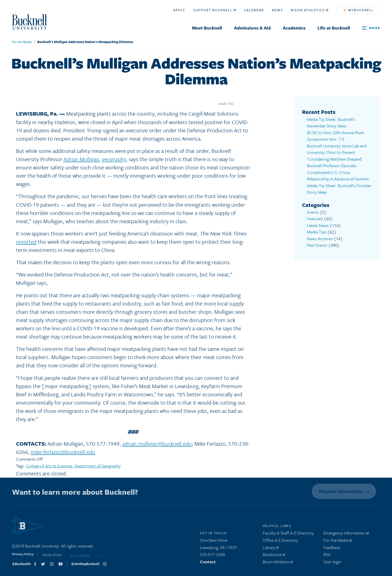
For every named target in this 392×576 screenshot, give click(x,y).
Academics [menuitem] (294, 28)
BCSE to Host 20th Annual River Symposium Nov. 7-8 (335, 136)
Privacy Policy (23, 557)
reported (26, 242)
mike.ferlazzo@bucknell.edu (63, 452)
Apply (179, 10)
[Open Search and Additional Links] (371, 28)
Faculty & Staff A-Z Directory (288, 534)
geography (114, 159)
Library (271, 549)
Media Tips (317, 232)
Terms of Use (52, 557)
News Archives (320, 239)
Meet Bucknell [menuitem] (207, 28)
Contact (208, 563)
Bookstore (274, 556)
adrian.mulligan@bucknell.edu (157, 444)
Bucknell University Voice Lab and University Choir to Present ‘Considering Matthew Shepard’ (337, 152)
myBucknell (359, 10)
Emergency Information (346, 534)
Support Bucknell (215, 10)
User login (332, 563)
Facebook (239, 104)
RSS (327, 556)
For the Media (22, 42)
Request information (340, 491)
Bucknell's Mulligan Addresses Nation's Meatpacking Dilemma (85, 42)
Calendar (254, 10)
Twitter (248, 104)
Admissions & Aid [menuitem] (252, 28)
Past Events (317, 245)
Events (313, 212)
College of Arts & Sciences (49, 466)
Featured (315, 219)
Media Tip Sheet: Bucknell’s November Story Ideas (331, 123)
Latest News (318, 225)
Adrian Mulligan (81, 159)
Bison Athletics (310, 10)
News (277, 10)
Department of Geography (98, 466)
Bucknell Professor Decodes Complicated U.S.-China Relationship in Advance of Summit (338, 172)
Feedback (332, 549)
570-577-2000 (212, 556)
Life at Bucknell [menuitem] (334, 28)
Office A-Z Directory (280, 541)
